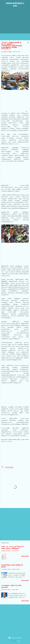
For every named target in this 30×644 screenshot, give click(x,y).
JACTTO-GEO (9, 467)
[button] (28, 43)
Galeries (18, 641)
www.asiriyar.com (15, 4)
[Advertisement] (15, 24)
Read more (25, 556)
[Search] (28, 4)
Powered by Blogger (15, 638)
